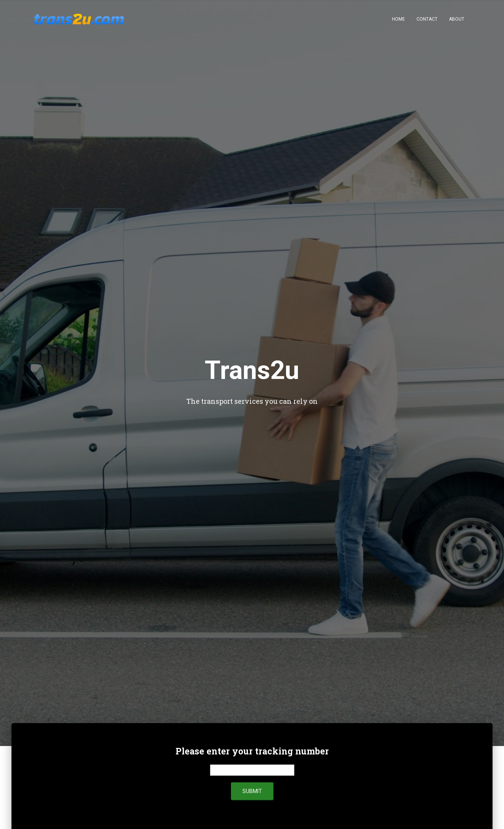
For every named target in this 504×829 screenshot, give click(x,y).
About (457, 19)
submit (252, 791)
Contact (427, 19)
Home (398, 19)
